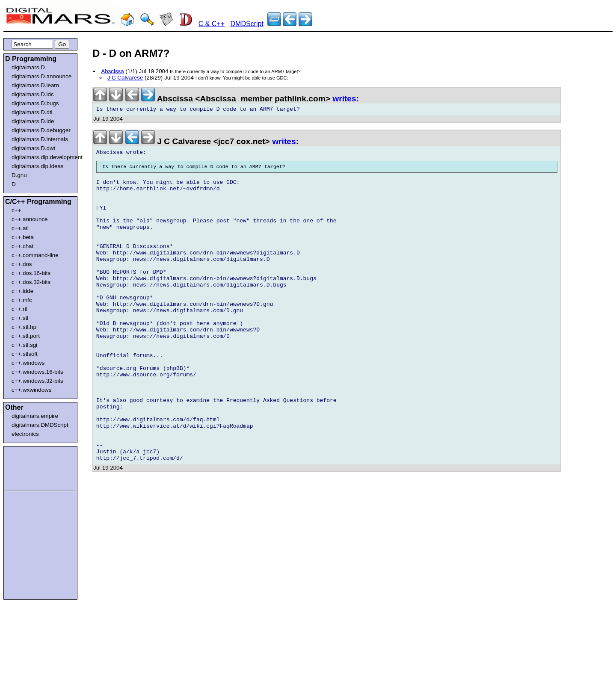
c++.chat (22, 246)
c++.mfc (22, 300)
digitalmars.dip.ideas (38, 166)
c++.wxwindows (31, 390)
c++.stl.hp (24, 327)
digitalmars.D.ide (33, 121)
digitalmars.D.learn (35, 85)
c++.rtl (19, 309)
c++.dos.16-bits (31, 273)
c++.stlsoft (25, 354)
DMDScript (247, 24)
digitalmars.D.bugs (35, 103)
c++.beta (23, 237)
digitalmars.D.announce (41, 76)
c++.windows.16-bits (37, 372)
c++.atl (20, 228)
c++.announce (30, 219)
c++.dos (22, 264)
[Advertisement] (31, 467)
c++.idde (22, 291)
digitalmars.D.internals (40, 139)
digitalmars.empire (35, 416)
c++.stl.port (26, 336)
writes (344, 99)
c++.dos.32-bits (31, 282)
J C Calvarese (125, 78)
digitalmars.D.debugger (41, 130)
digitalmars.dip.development (42, 157)
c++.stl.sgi (24, 345)
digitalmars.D (28, 67)
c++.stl (20, 318)
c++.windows (28, 363)
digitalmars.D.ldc (33, 94)
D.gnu (19, 175)
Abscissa (112, 71)
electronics (25, 434)
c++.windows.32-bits (37, 381)
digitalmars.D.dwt (33, 148)
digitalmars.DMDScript (40, 425)
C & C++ (212, 24)
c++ (16, 210)
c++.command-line (35, 255)
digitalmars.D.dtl (32, 112)
